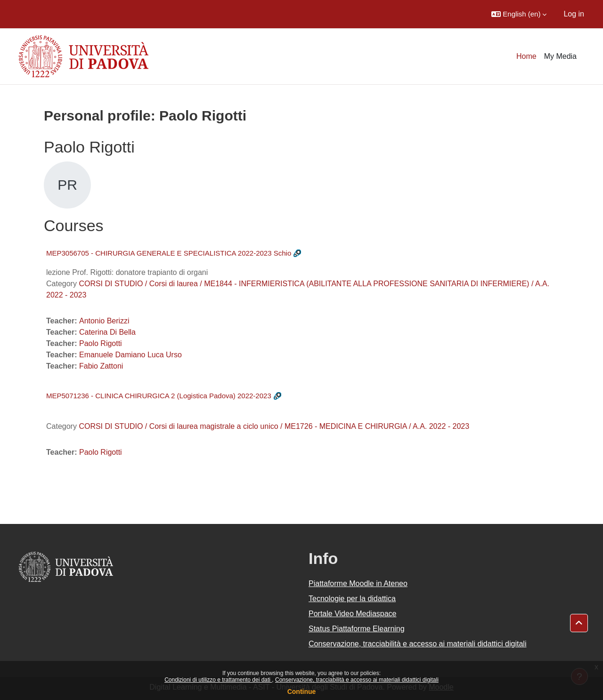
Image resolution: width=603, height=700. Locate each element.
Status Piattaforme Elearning (357, 629)
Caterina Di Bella (107, 332)
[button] (519, 14)
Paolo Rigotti (101, 343)
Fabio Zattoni (101, 366)
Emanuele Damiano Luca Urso (130, 355)
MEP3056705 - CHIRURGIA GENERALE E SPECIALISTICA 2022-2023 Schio (169, 253)
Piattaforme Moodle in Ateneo (358, 583)
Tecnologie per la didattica (352, 599)
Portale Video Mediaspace (353, 614)
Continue (302, 692)
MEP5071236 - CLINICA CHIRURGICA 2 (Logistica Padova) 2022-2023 (159, 396)
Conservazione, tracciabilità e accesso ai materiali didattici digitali (357, 680)
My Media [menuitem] (560, 56)
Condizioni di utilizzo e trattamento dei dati (218, 680)
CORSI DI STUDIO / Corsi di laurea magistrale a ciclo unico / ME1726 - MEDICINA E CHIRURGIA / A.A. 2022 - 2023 (274, 426)
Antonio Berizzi (104, 321)
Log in (574, 14)
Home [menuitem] (526, 56)
